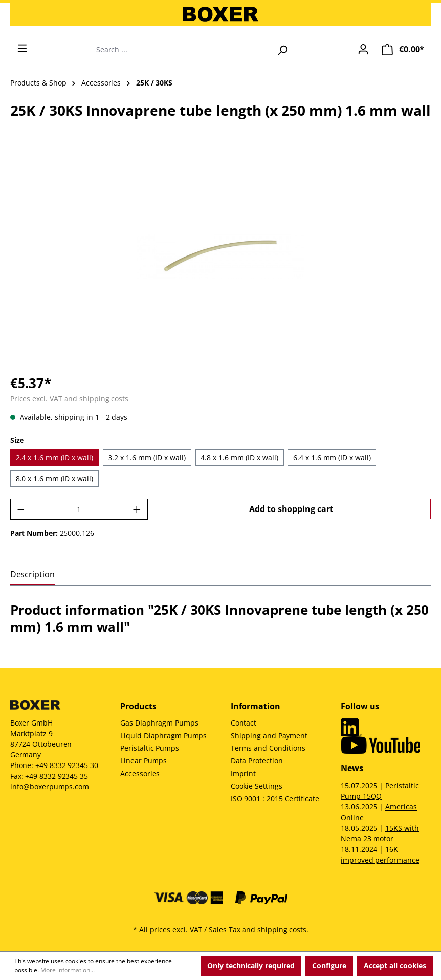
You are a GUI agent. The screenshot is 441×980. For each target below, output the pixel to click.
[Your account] (363, 49)
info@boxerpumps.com (50, 786)
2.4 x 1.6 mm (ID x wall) (54, 458)
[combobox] (181, 50)
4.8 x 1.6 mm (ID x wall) (239, 458)
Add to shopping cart (291, 509)
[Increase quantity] (137, 509)
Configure (329, 966)
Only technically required (251, 966)
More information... (68, 970)
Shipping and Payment (269, 735)
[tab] (32, 575)
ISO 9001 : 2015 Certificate (275, 799)
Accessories (140, 773)
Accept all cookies (395, 966)
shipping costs (282, 930)
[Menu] (22, 48)
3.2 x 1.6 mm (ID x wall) (147, 458)
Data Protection (257, 761)
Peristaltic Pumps (150, 748)
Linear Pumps (144, 761)
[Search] (282, 50)
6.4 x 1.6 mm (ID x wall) (332, 458)
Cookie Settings (256, 786)
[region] (221, 257)
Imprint (243, 773)
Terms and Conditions (268, 748)
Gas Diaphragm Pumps (159, 723)
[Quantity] (79, 509)
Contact (244, 723)
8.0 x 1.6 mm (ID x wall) (54, 478)
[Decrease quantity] (21, 509)
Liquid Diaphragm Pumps (164, 735)
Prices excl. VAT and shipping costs (69, 398)
